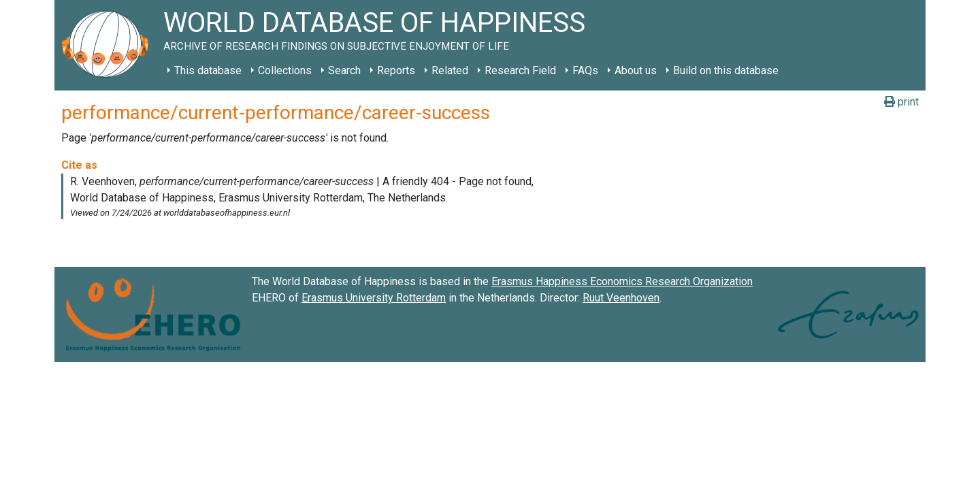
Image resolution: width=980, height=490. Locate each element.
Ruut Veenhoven (621, 298)
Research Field (520, 70)
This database (208, 70)
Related (450, 70)
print (901, 102)
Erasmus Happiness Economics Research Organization (622, 281)
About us (636, 70)
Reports (396, 70)
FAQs (585, 70)
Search (344, 70)
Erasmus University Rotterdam (374, 298)
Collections (285, 70)
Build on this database (726, 70)
